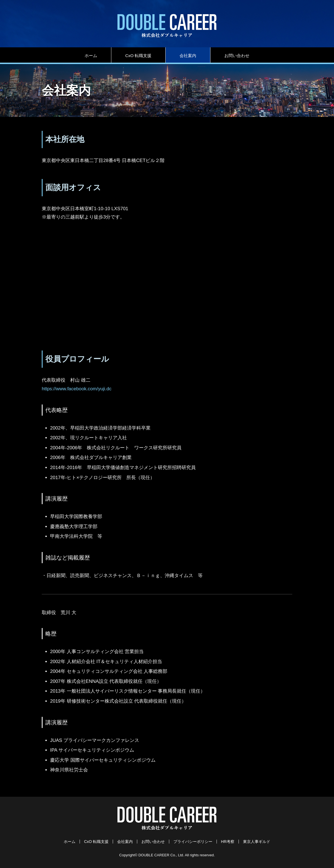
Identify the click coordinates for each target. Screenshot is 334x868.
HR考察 (228, 842)
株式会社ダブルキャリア (167, 26)
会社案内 (188, 56)
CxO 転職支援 (138, 56)
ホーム (91, 56)
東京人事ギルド (257, 842)
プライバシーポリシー (193, 842)
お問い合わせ (237, 56)
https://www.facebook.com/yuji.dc (77, 389)
